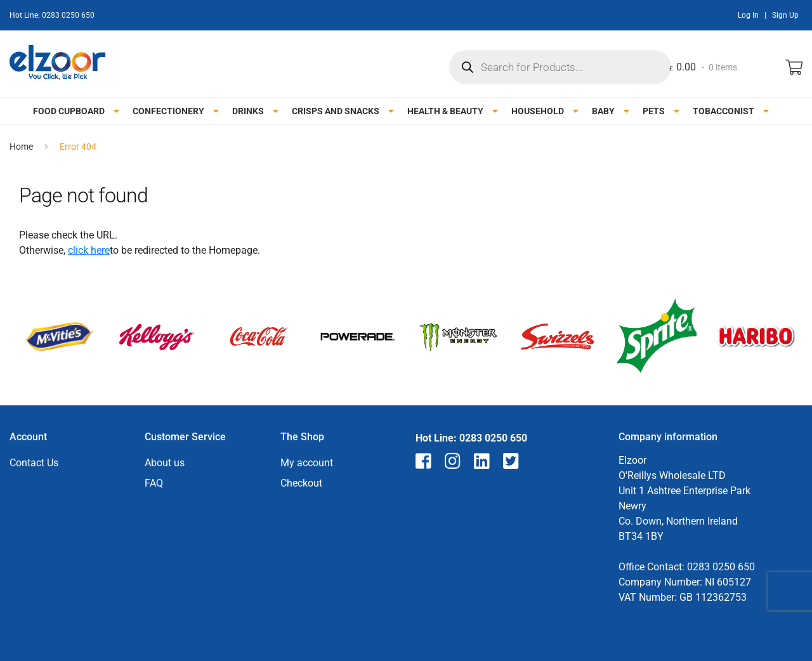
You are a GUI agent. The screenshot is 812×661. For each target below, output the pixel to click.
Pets (654, 111)
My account (307, 463)
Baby (603, 111)
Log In (748, 15)
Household (538, 111)
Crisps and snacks (336, 111)
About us (165, 463)
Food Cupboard (69, 111)
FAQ (154, 483)
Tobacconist (724, 111)
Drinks (248, 111)
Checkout (301, 483)
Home (21, 147)
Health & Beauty (445, 111)
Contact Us (34, 463)
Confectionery (168, 111)
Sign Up (785, 15)
